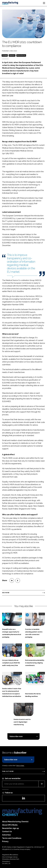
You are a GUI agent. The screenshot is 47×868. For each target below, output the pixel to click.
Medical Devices (21, 55)
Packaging (5, 55)
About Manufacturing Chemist (15, 822)
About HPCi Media (10, 825)
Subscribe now (16, 736)
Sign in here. (20, 766)
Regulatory (12, 55)
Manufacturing (41, 645)
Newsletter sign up (11, 828)
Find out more (8, 771)
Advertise (6, 835)
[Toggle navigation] (44, 3)
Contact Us (7, 832)
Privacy (5, 841)
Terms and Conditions (12, 838)
